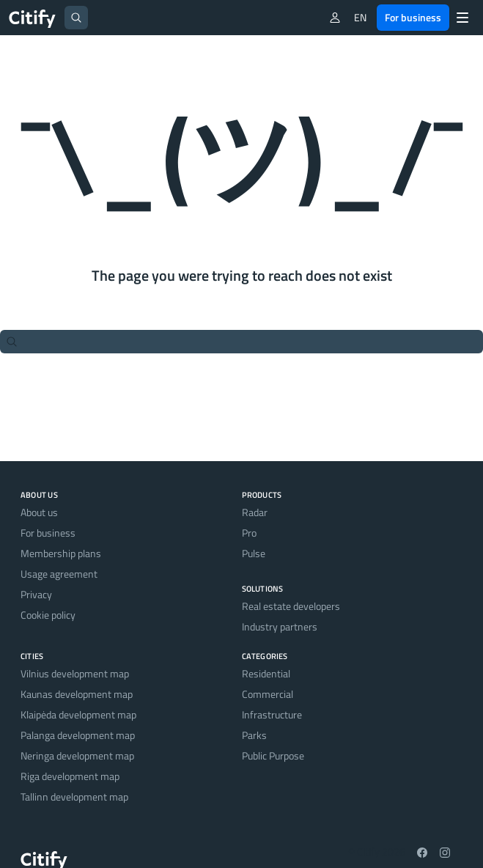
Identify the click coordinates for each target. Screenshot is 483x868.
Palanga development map (78, 735)
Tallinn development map (74, 797)
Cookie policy (48, 615)
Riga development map (70, 776)
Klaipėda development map (78, 714)
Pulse (254, 553)
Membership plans (61, 553)
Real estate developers (291, 606)
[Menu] (462, 18)
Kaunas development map (77, 694)
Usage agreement (59, 574)
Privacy (36, 594)
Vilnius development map (75, 673)
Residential (266, 673)
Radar (255, 512)
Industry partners (280, 626)
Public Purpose (273, 755)
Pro (249, 533)
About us (39, 512)
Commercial (268, 694)
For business (413, 17)
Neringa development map (77, 755)
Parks (254, 735)
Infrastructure (272, 714)
